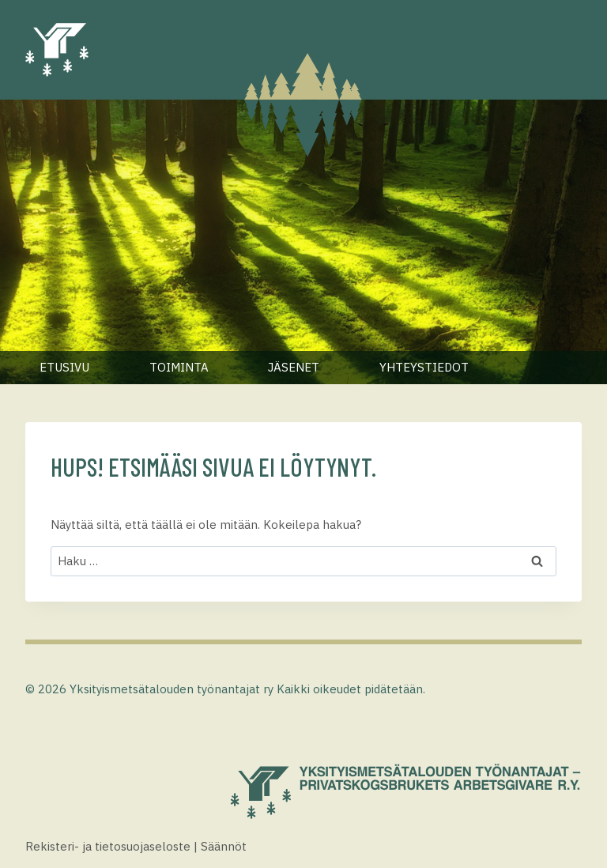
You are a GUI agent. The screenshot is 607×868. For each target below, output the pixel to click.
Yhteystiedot (424, 367)
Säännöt (224, 846)
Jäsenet (294, 367)
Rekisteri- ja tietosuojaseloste (108, 846)
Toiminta (179, 367)
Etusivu (64, 367)
